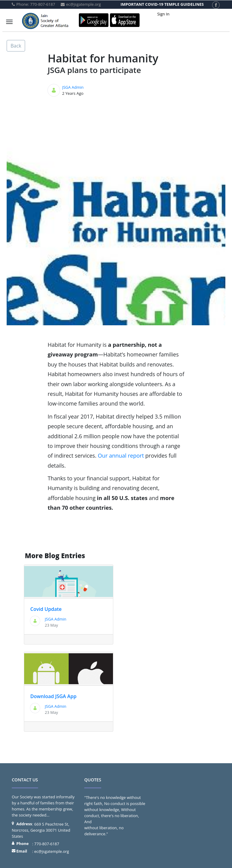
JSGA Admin (73, 87)
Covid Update (46, 609)
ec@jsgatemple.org (52, 851)
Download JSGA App (53, 696)
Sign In (163, 14)
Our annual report (121, 456)
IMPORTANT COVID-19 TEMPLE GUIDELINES (162, 4)
